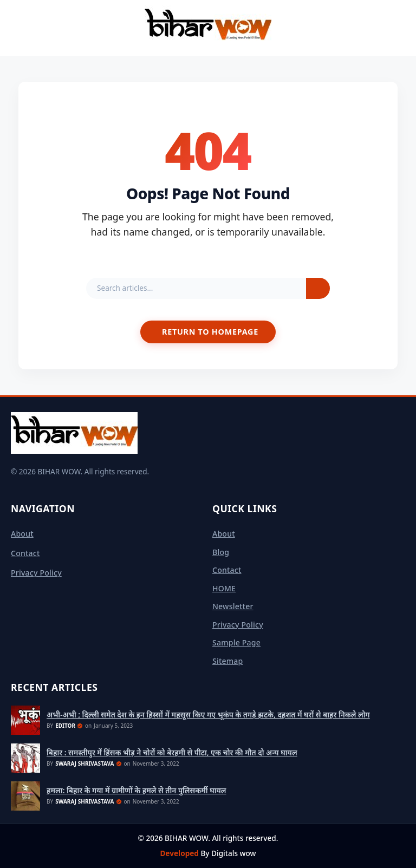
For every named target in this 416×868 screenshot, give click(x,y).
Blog (221, 552)
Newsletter (233, 606)
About (22, 534)
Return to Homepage (210, 332)
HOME (224, 588)
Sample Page (236, 642)
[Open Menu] (13, 28)
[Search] (318, 289)
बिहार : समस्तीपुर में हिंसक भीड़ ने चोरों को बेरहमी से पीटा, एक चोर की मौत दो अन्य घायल (172, 753)
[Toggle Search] (403, 28)
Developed (180, 853)
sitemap (228, 661)
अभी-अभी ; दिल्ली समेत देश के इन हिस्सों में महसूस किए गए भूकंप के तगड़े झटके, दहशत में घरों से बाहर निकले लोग (208, 715)
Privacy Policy (36, 573)
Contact (25, 553)
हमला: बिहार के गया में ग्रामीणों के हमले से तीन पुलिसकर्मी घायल (136, 791)
